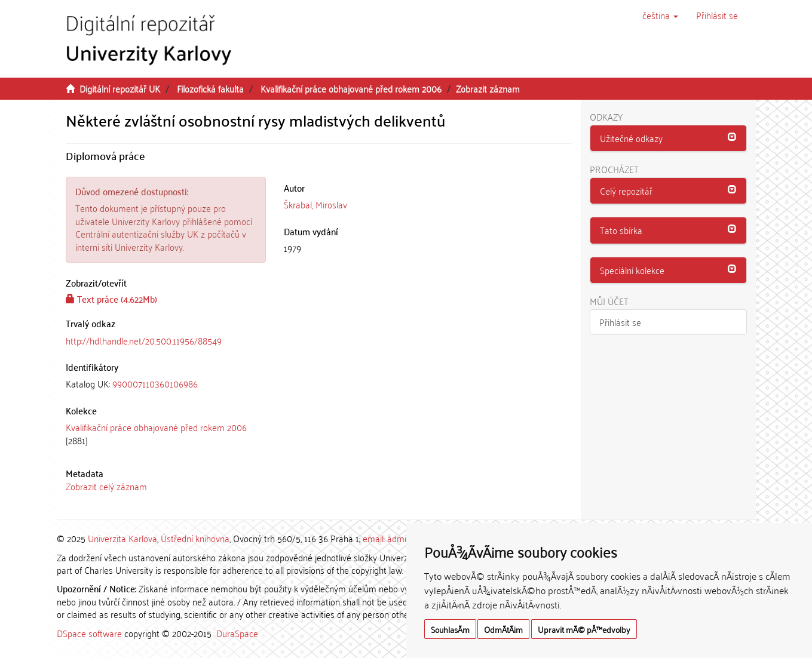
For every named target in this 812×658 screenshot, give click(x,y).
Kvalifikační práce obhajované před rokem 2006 (351, 88)
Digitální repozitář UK (120, 88)
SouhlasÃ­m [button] (450, 629)
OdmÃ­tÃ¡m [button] (503, 629)
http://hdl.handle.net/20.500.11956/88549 (144, 340)
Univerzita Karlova (122, 538)
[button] (660, 15)
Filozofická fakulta (210, 88)
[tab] (166, 384)
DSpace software (89, 633)
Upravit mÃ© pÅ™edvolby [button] (584, 629)
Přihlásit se (620, 322)
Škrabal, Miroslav (315, 204)
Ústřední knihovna (195, 538)
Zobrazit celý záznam (106, 486)
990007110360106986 (155, 383)
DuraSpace (237, 633)
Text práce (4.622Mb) (111, 299)
